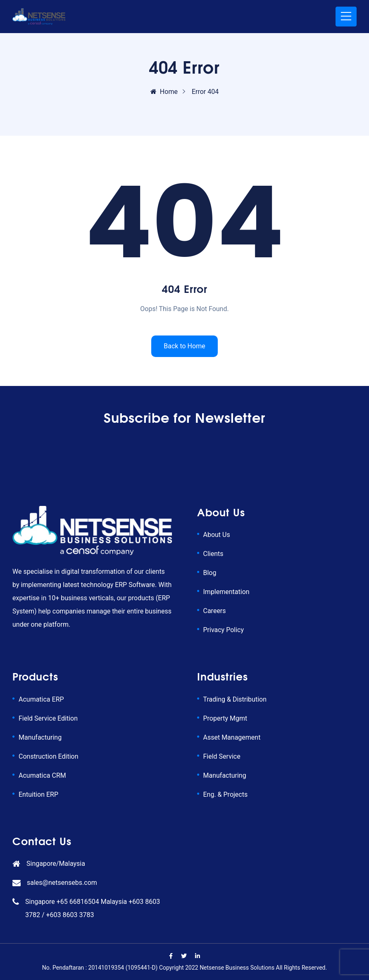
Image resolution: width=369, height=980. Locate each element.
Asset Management (232, 737)
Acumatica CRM (42, 775)
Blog (210, 573)
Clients (213, 554)
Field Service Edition (48, 718)
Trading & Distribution (235, 699)
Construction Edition (48, 756)
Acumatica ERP (41, 699)
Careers (215, 611)
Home (164, 92)
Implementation (226, 592)
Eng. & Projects (226, 794)
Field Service (222, 756)
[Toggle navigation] (346, 17)
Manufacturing (40, 737)
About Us (217, 535)
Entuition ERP (38, 794)
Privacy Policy (224, 630)
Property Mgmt (225, 718)
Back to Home (184, 346)
